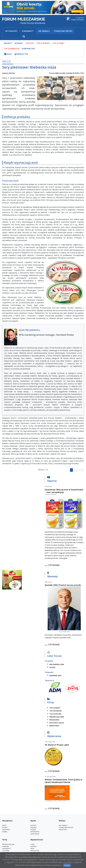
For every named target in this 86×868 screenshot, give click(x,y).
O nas (33, 844)
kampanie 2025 (54, 676)
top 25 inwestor (12, 49)
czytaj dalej (54, 565)
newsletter (21, 54)
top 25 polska (54, 714)
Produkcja (6, 830)
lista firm (6, 851)
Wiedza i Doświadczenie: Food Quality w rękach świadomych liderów (63, 781)
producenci (53, 720)
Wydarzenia (54, 735)
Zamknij (67, 865)
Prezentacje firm (55, 717)
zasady (51, 667)
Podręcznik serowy (63, 31)
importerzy (53, 726)
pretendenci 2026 (55, 664)
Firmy (51, 701)
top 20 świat (53, 708)
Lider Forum (54, 655)
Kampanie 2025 (28, 49)
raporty (8, 43)
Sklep (32, 849)
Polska (5, 827)
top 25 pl (30, 43)
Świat (4, 825)
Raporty (52, 480)
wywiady (19, 43)
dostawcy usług (55, 723)
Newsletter (35, 851)
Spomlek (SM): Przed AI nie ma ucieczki (63, 585)
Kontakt (33, 846)
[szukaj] (13, 37)
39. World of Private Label (57, 745)
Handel (5, 832)
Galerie (33, 830)
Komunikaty (28, 31)
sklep (8, 54)
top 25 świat (59, 43)
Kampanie (6, 846)
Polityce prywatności (53, 865)
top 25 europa (43, 43)
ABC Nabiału (44, 31)
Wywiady (52, 575)
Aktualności (11, 31)
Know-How (63, 830)
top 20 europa (54, 711)
